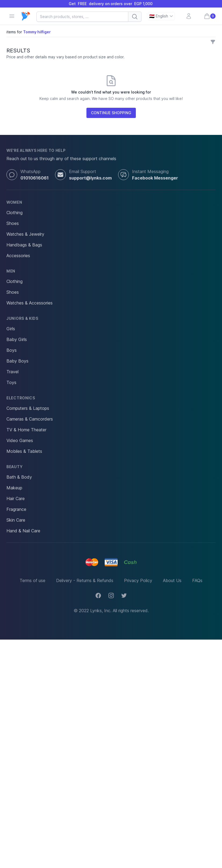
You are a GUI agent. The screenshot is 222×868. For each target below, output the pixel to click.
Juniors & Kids (22, 318)
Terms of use (32, 580)
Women (14, 202)
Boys (12, 350)
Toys (11, 382)
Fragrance (16, 509)
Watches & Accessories (30, 303)
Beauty (14, 467)
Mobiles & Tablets (24, 451)
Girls (11, 329)
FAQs (197, 580)
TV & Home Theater (26, 430)
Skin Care (16, 520)
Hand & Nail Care (23, 531)
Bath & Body (19, 477)
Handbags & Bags (24, 245)
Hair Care (16, 498)
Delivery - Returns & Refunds (85, 580)
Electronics (21, 398)
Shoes (13, 223)
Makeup (14, 488)
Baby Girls (17, 339)
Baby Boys (17, 361)
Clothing (14, 213)
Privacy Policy (138, 580)
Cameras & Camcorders (30, 419)
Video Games (20, 440)
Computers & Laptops (28, 408)
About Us (172, 580)
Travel (12, 372)
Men (11, 271)
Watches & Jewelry (25, 234)
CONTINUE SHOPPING (111, 113)
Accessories (18, 256)
